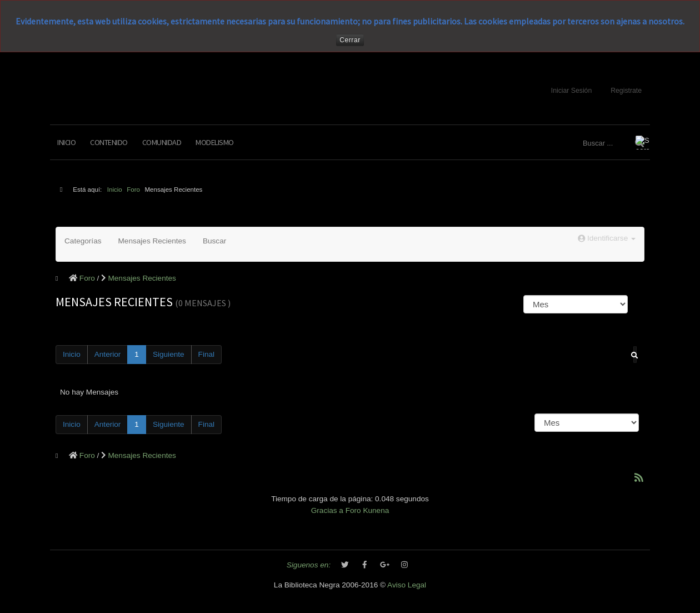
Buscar (214, 241)
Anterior (108, 354)
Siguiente (169, 354)
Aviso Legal (407, 585)
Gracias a (327, 510)
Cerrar (350, 40)
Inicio (66, 142)
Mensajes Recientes (152, 241)
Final (206, 354)
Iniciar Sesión (571, 91)
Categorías (83, 241)
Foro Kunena (367, 510)
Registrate (626, 91)
